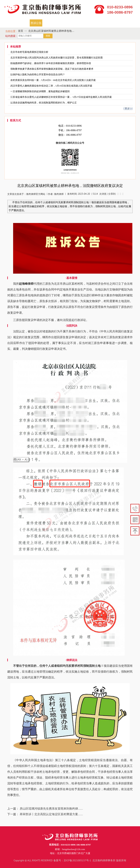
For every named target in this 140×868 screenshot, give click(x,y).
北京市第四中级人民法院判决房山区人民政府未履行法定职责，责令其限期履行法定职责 (57, 58)
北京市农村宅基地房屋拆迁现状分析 (29, 52)
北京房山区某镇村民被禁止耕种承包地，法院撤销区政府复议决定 (51, 31)
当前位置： (12, 31)
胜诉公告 (36, 23)
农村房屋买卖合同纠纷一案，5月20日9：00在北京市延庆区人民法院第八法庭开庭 (53, 80)
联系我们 (125, 23)
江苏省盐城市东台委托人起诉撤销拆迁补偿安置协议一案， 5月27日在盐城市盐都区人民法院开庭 (61, 97)
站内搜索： (12, 36)
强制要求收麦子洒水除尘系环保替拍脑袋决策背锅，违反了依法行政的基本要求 (52, 69)
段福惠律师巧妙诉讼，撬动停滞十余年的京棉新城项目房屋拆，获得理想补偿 (51, 63)
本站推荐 (15, 47)
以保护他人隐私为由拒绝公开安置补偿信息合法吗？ (38, 74)
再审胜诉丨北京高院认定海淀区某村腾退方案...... (51, 814)
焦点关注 (81, 23)
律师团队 (21, 23)
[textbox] (30, 36)
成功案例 (66, 23)
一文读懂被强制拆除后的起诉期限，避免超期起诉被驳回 (40, 91)
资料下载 (96, 23)
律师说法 (110, 23)
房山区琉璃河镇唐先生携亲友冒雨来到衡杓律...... (51, 808)
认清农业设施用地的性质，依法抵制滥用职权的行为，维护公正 (44, 103)
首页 (9, 23)
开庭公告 (51, 23)
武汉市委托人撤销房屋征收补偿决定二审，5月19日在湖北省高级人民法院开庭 (51, 86)
